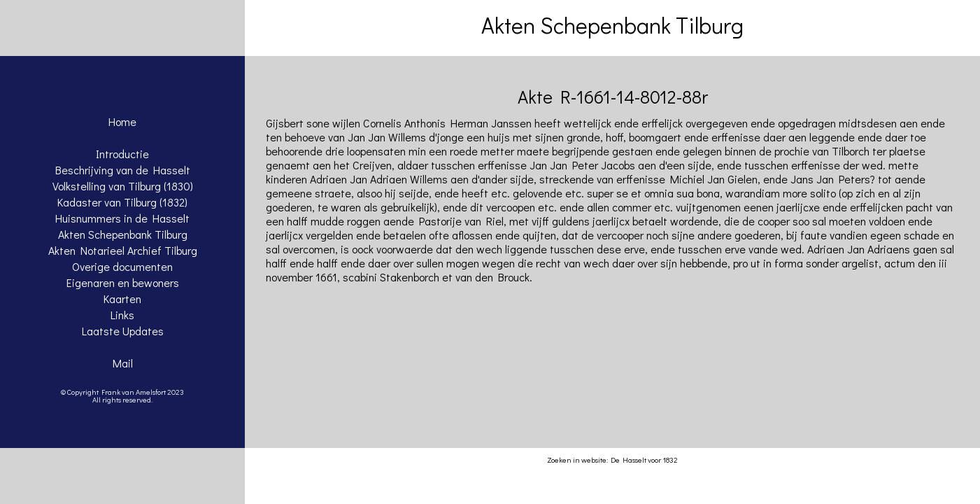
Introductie (122, 154)
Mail (123, 363)
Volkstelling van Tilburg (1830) (123, 186)
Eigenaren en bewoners (123, 282)
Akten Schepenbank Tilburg (123, 234)
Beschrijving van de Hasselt (123, 170)
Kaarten (122, 299)
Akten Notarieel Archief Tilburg (123, 250)
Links (122, 315)
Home (122, 121)
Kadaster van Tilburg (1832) (122, 202)
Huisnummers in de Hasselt (122, 218)
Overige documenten (122, 266)
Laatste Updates (123, 331)
